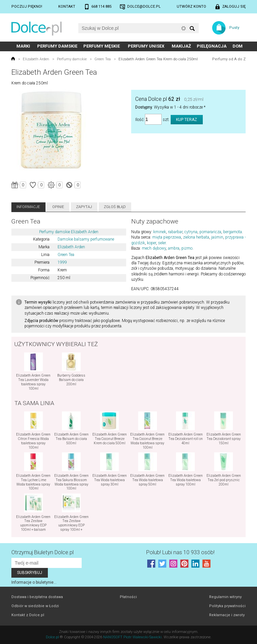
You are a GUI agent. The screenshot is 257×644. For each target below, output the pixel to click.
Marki (23, 46)
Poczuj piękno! (27, 7)
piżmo (187, 248)
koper (151, 243)
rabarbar (175, 232)
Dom (238, 46)
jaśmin (217, 237)
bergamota (233, 232)
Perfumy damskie (57, 46)
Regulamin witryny (225, 597)
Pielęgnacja (212, 46)
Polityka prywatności (227, 606)
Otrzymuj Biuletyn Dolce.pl (42, 552)
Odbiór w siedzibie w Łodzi (35, 606)
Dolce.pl (52, 637)
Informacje (28, 207)
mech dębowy (154, 248)
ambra (174, 248)
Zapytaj (84, 207)
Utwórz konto (191, 7)
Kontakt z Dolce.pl (28, 615)
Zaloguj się (234, 7)
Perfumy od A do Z (229, 59)
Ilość (140, 119)
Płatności (128, 597)
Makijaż (181, 46)
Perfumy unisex (146, 46)
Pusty (234, 28)
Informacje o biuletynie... (34, 582)
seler (162, 243)
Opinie (58, 207)
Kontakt (67, 7)
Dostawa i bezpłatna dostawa (37, 597)
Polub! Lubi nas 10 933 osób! (180, 552)
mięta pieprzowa (167, 237)
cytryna (191, 232)
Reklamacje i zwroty (227, 615)
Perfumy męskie (102, 46)
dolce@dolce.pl (144, 7)
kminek (160, 232)
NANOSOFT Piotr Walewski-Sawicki (132, 637)
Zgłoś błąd (115, 207)
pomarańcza (210, 232)
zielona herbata (196, 237)
